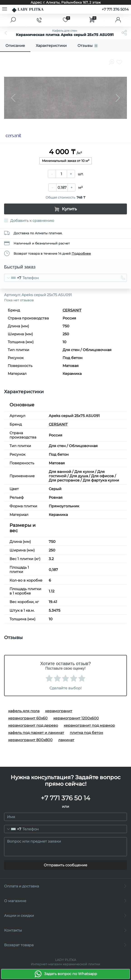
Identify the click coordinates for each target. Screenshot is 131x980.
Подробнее (81, 254)
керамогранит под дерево (33, 725)
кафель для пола (24, 711)
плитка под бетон (86, 733)
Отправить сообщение (65, 865)
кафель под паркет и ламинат (36, 733)
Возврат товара (65, 945)
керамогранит (59, 711)
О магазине (65, 901)
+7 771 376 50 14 (65, 798)
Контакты (65, 930)
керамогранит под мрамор (89, 725)
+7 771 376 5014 (115, 9)
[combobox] (13, 278)
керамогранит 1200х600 (76, 718)
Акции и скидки (65, 916)
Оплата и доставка (65, 886)
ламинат (66, 740)
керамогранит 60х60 (28, 718)
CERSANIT (72, 310)
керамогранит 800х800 (30, 740)
